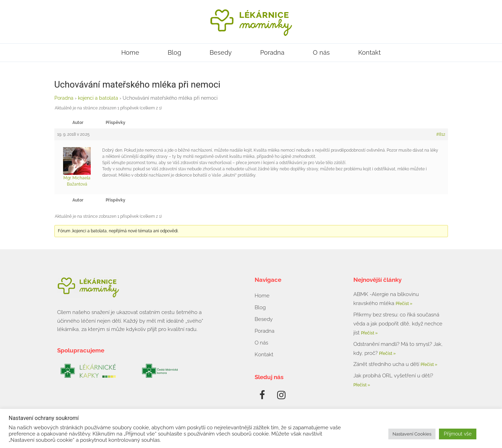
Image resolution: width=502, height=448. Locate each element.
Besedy (221, 52)
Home (130, 52)
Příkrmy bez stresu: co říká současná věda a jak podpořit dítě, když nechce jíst (398, 324)
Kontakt (369, 52)
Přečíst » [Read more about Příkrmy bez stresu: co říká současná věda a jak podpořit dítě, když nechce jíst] (369, 333)
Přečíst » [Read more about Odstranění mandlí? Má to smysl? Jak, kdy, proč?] (387, 353)
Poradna (272, 52)
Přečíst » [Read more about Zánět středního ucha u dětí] (429, 365)
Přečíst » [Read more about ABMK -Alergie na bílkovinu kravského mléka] (404, 304)
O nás (321, 52)
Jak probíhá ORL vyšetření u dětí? (393, 376)
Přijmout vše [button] (458, 434)
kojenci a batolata (98, 98)
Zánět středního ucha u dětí (387, 364)
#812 (441, 134)
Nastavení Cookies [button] (412, 434)
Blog (174, 52)
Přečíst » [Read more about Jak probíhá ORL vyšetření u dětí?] (362, 385)
